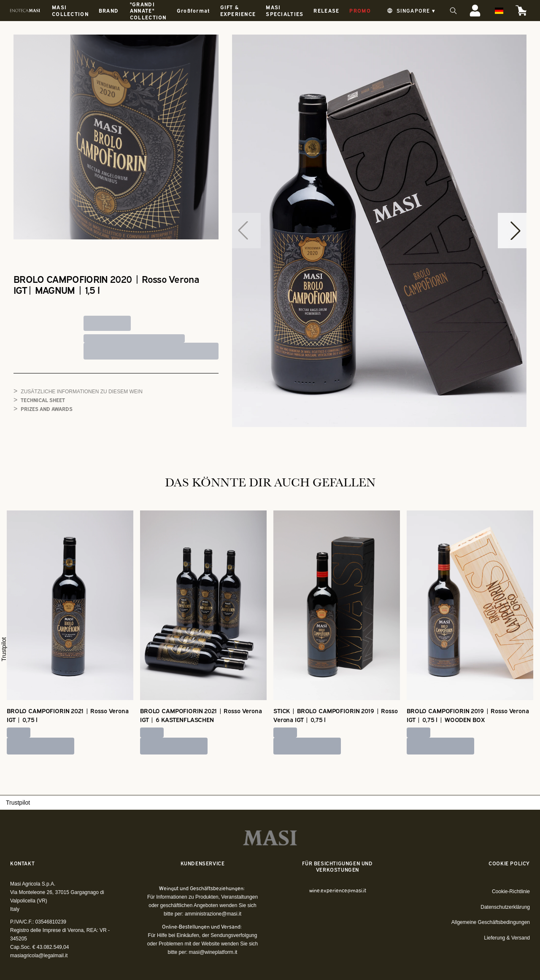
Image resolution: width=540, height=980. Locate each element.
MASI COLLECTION (70, 10)
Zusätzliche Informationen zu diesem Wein (81, 392)
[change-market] (410, 11)
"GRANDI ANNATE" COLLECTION (148, 11)
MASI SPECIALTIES (285, 10)
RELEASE (326, 10)
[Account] (475, 11)
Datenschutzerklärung (505, 907)
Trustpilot (4, 649)
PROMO (360, 10)
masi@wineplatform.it (213, 952)
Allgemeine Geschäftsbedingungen (491, 922)
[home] (25, 11)
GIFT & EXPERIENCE (238, 10)
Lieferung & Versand (507, 938)
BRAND (109, 10)
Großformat (193, 10)
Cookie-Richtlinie (511, 891)
